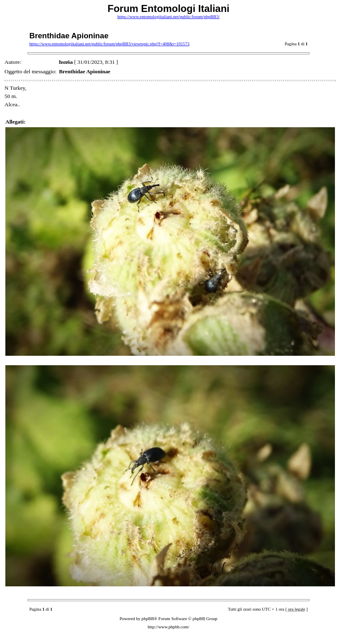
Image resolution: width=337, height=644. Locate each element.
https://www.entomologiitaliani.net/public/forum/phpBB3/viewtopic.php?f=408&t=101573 (109, 44)
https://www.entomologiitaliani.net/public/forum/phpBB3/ (169, 17)
